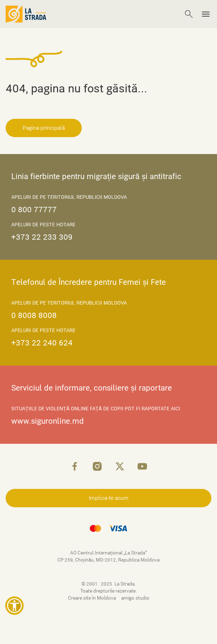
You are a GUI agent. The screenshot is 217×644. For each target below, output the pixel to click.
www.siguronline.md (48, 421)
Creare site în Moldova (92, 598)
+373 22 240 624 (42, 343)
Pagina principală (44, 128)
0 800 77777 (34, 210)
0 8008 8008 (34, 315)
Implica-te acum (109, 498)
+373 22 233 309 (42, 237)
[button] (14, 606)
